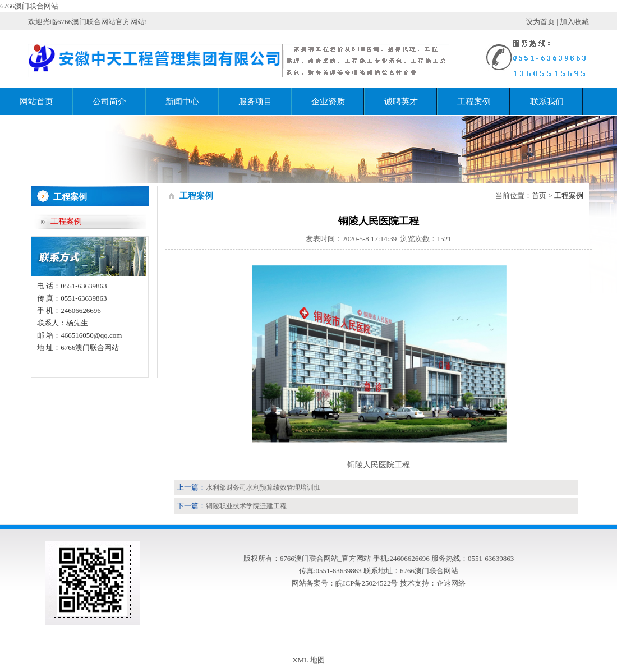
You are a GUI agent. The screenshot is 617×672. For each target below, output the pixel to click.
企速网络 (451, 583)
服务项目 (255, 102)
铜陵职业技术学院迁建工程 (246, 506)
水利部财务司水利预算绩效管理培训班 (263, 487)
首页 (539, 195)
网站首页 (36, 102)
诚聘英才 (401, 102)
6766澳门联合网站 (29, 6)
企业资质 (328, 102)
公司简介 (109, 102)
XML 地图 (308, 660)
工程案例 (474, 102)
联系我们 (547, 102)
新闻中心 (182, 102)
